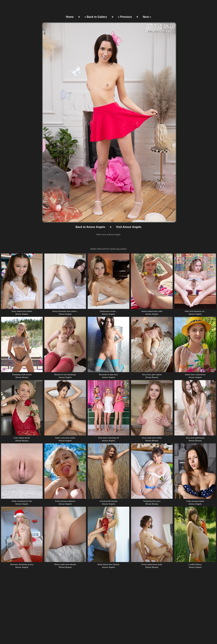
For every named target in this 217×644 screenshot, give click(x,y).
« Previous (125, 17)
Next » (147, 17)
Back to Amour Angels (90, 227)
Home (70, 17)
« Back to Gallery (96, 17)
